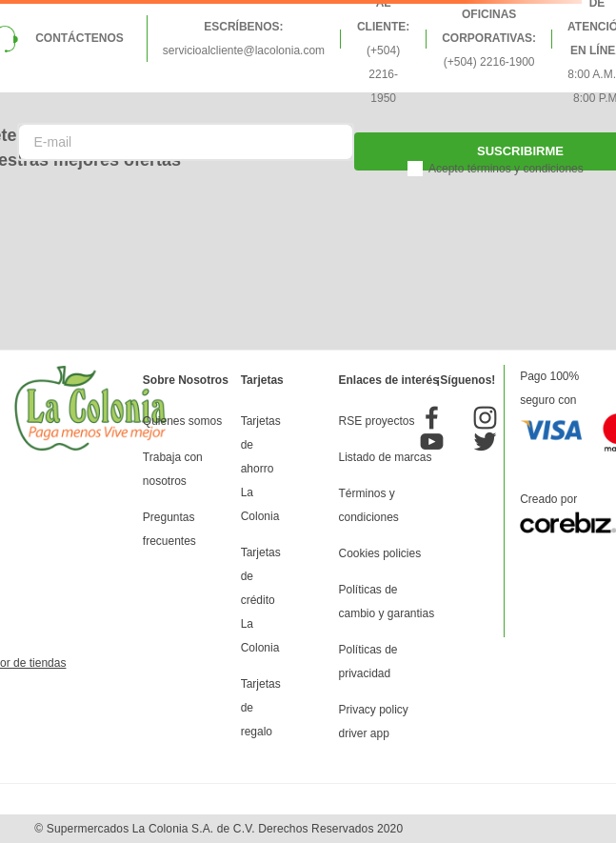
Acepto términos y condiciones (506, 169)
